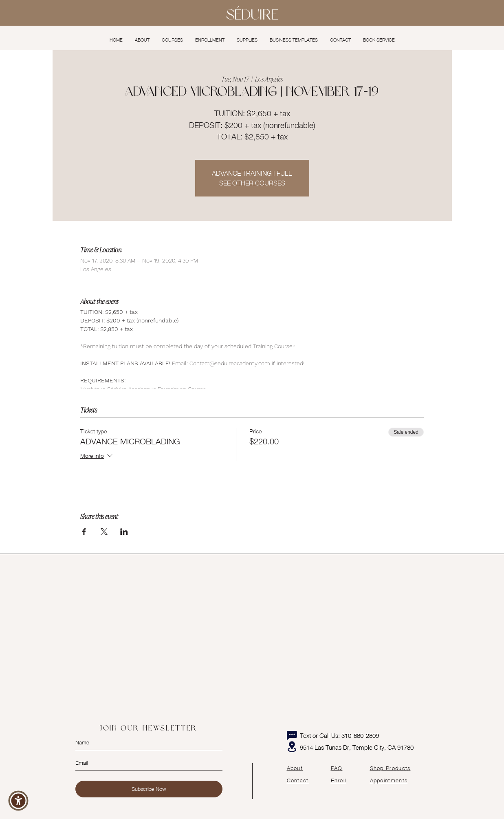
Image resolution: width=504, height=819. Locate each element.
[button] (172, 40)
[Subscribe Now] (149, 789)
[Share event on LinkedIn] (124, 532)
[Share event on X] (104, 532)
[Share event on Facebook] (84, 532)
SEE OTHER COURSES (252, 183)
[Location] (292, 747)
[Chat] (292, 735)
